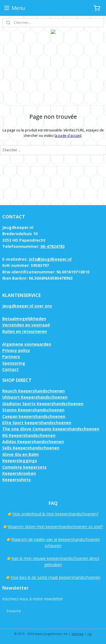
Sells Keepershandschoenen (31, 448)
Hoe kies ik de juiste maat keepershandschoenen (56, 577)
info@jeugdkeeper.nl (50, 259)
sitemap (78, 634)
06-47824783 (53, 246)
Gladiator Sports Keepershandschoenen (43, 404)
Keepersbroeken (19, 473)
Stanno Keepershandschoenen (33, 410)
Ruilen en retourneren (25, 331)
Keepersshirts (17, 480)
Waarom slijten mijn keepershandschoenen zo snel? (55, 527)
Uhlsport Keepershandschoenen (35, 397)
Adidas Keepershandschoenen (33, 442)
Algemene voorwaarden (27, 344)
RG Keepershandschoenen (29, 435)
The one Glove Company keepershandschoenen (51, 429)
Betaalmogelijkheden (24, 319)
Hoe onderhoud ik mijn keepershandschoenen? (55, 514)
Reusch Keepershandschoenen (33, 391)
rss (89, 634)
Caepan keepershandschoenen (34, 416)
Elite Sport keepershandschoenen (37, 423)
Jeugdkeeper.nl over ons (27, 306)
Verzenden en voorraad (26, 325)
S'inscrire (14, 611)
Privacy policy (16, 350)
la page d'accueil (68, 136)
